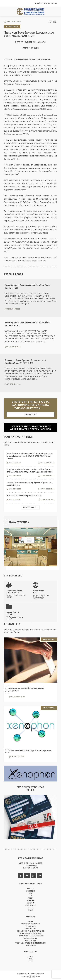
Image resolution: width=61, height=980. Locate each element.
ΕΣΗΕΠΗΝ (31, 903)
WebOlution (35, 977)
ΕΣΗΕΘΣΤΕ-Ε (31, 905)
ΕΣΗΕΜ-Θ (30, 900)
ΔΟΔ (31, 893)
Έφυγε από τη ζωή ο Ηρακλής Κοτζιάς (24, 496)
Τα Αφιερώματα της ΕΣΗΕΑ (17, 615)
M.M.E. (31, 910)
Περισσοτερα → (31, 508)
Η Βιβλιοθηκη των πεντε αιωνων (31, 931)
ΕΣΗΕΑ (31, 11)
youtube (40, 876)
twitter (27, 876)
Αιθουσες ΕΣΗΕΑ (19, 522)
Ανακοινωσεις (15, 463)
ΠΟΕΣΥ (30, 898)
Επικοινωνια (31, 941)
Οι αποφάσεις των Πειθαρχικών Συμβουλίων (44, 595)
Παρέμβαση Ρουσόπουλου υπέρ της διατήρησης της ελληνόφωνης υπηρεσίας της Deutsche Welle (30, 471)
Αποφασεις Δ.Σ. (12, 26)
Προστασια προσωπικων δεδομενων (30, 943)
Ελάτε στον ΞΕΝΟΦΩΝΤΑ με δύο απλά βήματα (30, 751)
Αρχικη (30, 921)
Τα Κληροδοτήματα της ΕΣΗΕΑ (17, 594)
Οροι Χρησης (30, 945)
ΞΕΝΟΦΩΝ (30, 891)
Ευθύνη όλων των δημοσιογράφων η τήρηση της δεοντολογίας (29, 484)
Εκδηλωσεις (31, 926)
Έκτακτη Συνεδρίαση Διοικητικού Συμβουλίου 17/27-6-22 (25, 361)
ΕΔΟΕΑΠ (31, 889)
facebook (21, 876)
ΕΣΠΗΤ (31, 908)
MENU (6, 3)
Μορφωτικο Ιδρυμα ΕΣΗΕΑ (31, 933)
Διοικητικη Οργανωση (30, 924)
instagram (33, 876)
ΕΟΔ (30, 896)
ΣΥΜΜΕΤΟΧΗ (31, 414)
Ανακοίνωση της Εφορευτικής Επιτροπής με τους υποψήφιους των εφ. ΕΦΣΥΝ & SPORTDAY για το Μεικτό (29, 456)
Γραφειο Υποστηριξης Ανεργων (30, 936)
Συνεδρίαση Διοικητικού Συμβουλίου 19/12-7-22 (27, 286)
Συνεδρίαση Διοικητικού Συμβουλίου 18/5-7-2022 (27, 324)
